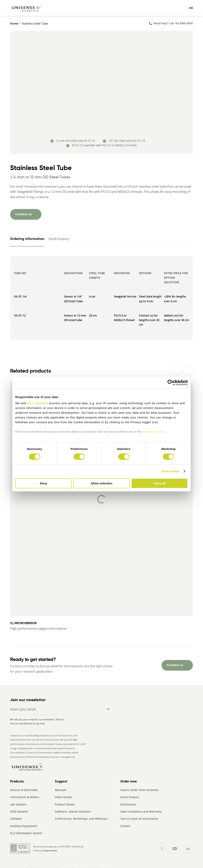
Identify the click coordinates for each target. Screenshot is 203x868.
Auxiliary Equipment (24, 826)
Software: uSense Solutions (73, 811)
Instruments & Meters (25, 797)
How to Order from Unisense (139, 790)
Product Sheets (65, 804)
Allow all (159, 483)
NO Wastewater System (26, 833)
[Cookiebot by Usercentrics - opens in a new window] (170, 382)
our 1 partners (38, 403)
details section (154, 432)
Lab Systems (18, 804)
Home (14, 23)
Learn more (50, 850)
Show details (171, 471)
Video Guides (64, 797)
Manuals (61, 790)
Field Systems (19, 811)
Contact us (23, 214)
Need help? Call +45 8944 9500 (173, 23)
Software (16, 819)
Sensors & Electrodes (24, 790)
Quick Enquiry (130, 797)
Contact (125, 826)
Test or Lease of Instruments (139, 819)
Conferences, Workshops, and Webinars (81, 819)
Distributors (128, 804)
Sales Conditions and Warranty (141, 811)
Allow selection (101, 483)
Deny (44, 483)
